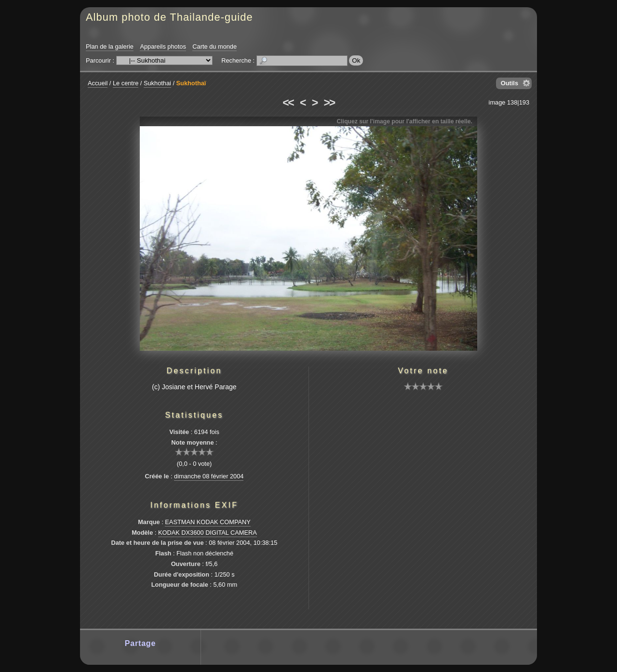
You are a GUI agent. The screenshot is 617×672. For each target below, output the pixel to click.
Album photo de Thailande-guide (169, 17)
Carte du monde (215, 46)
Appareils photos (163, 46)
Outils (510, 83)
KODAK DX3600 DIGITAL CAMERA (208, 533)
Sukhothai (157, 83)
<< (288, 103)
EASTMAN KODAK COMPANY (208, 522)
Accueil (98, 83)
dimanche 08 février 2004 (209, 476)
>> (329, 103)
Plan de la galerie (110, 46)
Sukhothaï (191, 83)
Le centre (126, 83)
